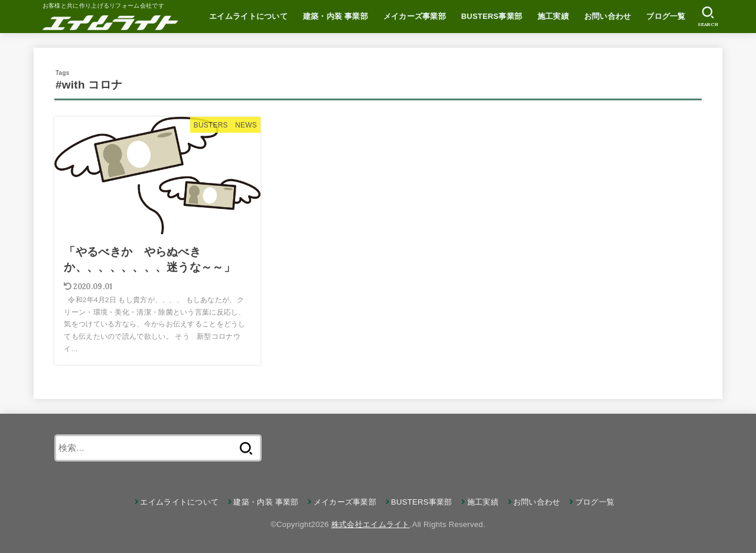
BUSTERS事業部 (492, 16)
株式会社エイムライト (371, 524)
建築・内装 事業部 (335, 16)
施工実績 (553, 16)
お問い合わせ (608, 16)
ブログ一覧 (666, 16)
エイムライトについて (248, 16)
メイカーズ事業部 (415, 16)
